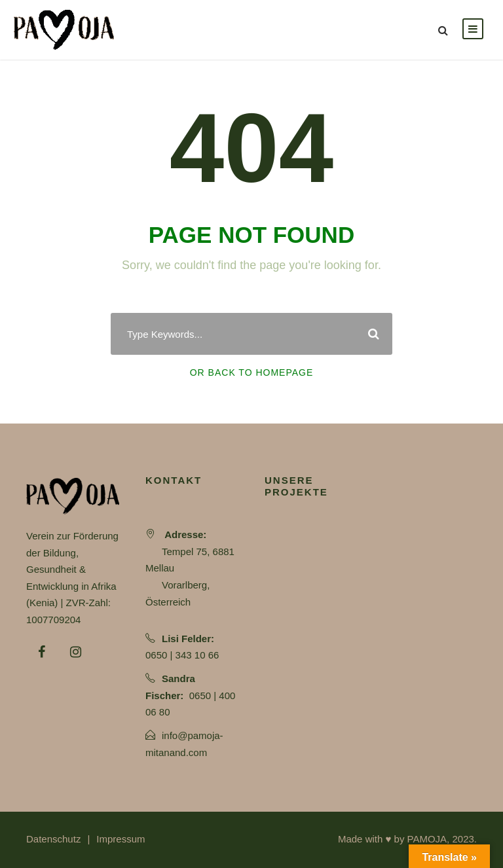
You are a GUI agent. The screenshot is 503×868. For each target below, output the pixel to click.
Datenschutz (53, 839)
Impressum (121, 839)
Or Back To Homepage (252, 372)
